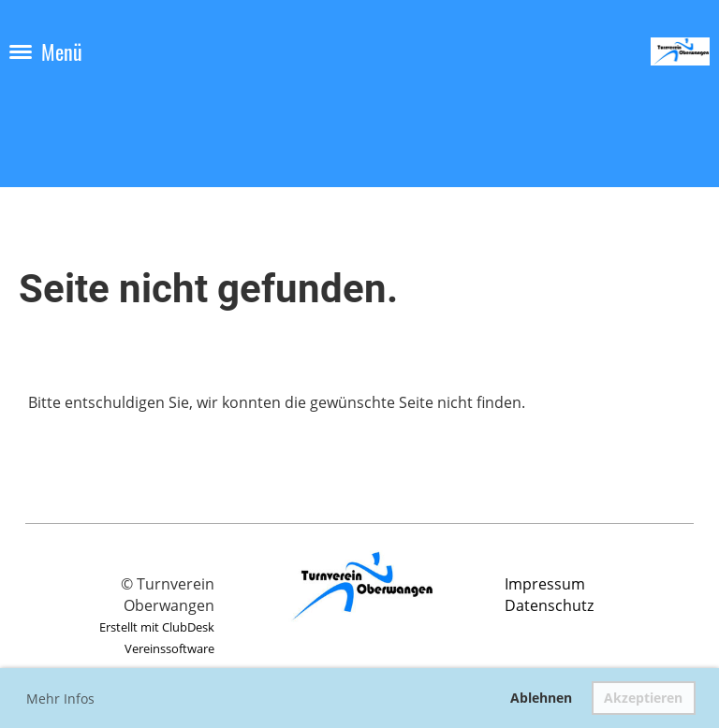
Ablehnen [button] (541, 698)
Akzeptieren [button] (643, 698)
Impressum (545, 584)
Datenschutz (549, 605)
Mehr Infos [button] (60, 699)
